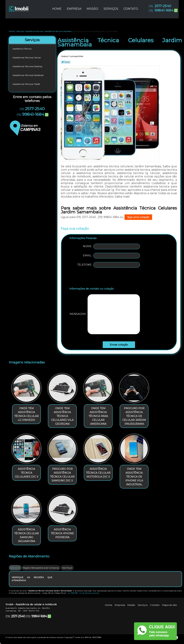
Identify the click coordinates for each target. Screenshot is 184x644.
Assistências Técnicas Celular (27, 58)
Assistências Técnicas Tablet (27, 84)
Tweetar (66, 62)
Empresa (74, 9)
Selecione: (15, 568)
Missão (92, 9)
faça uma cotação (138, 217)
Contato (131, 9)
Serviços (111, 9)
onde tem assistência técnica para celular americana (98, 416)
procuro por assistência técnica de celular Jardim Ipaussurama (134, 416)
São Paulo (67, 568)
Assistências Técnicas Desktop (28, 66)
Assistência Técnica (22, 49)
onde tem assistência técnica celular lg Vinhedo (26, 414)
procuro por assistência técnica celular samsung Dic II (62, 475)
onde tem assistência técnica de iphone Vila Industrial (134, 477)
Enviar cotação (119, 345)
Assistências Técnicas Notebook (28, 75)
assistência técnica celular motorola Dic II (98, 473)
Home (57, 9)
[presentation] (92, 278)
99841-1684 (164, 10)
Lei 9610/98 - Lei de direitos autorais (84, 593)
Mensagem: (105, 314)
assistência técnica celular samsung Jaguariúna (26, 535)
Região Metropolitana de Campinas (41, 568)
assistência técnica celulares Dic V (27, 473)
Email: (111, 256)
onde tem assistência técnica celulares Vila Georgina (62, 416)
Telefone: (109, 265)
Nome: (111, 246)
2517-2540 (163, 6)
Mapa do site (170, 605)
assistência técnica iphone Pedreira (62, 533)
